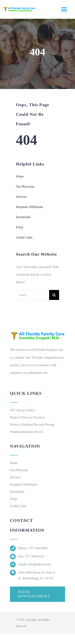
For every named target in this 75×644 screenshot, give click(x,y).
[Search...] (33, 295)
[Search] (54, 295)
